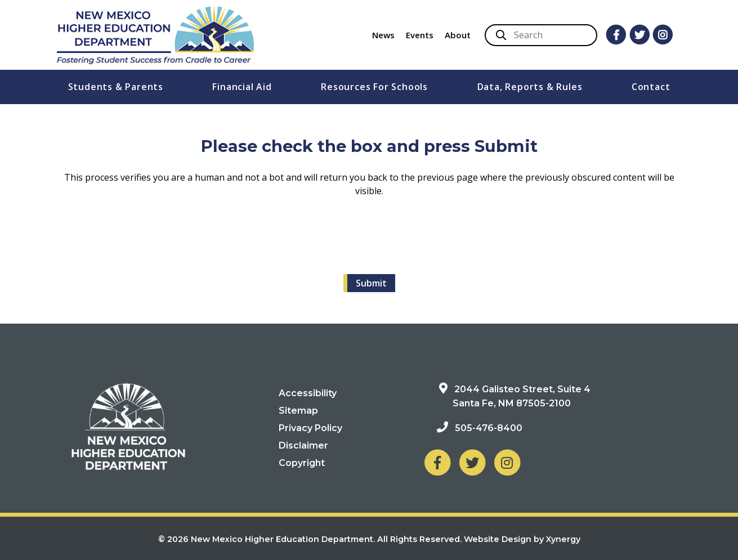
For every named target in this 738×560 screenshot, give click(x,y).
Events (420, 35)
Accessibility (308, 393)
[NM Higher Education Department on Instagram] (507, 462)
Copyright (302, 463)
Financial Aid (242, 87)
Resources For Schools (374, 87)
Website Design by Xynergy (522, 539)
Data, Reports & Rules (530, 87)
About (458, 35)
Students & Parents (116, 87)
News (383, 35)
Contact (651, 87)
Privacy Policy (310, 428)
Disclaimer (303, 445)
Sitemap (298, 411)
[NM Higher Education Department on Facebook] (437, 462)
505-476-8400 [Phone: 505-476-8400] (489, 428)
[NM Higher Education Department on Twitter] (472, 462)
